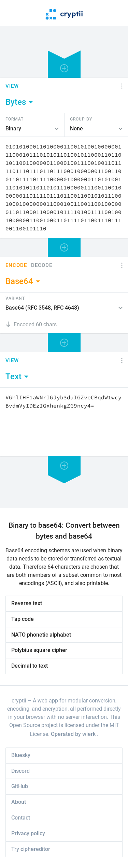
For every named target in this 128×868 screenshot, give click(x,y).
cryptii (19, 701)
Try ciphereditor (31, 849)
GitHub (20, 786)
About (19, 802)
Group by (81, 119)
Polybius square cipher (39, 650)
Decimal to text (30, 666)
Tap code (23, 619)
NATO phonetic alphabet (41, 635)
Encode (16, 265)
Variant (15, 298)
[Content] (64, 187)
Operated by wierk (74, 734)
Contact (21, 818)
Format (15, 119)
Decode (42, 265)
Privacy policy (28, 833)
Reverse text (27, 603)
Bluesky (21, 755)
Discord (20, 771)
